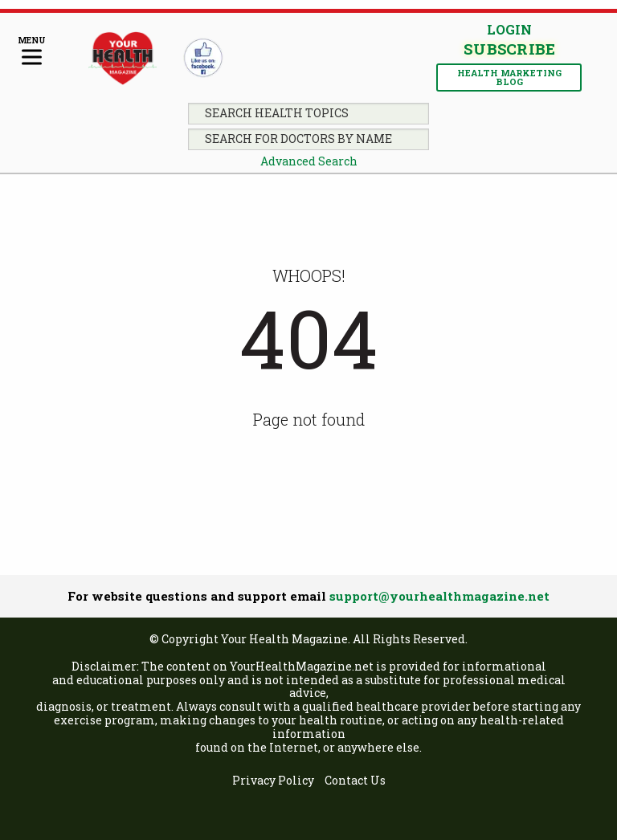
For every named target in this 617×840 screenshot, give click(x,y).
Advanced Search (309, 161)
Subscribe (509, 49)
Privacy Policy (273, 781)
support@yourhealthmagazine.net (439, 596)
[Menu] (32, 52)
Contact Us (355, 781)
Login (509, 29)
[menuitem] (273, 781)
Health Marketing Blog (509, 77)
